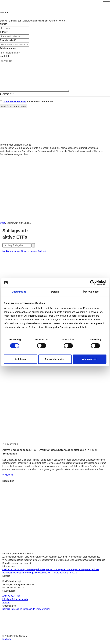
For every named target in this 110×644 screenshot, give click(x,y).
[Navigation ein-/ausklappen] (106, 4)
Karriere (6, 609)
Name (4, 24)
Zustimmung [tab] (19, 292)
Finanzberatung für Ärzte (65, 573)
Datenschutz (29, 609)
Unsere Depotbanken (35, 569)
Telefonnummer (9, 48)
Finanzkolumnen (29, 251)
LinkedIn (5, 13)
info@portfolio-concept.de (15, 599)
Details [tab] (55, 292)
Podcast (42, 251)
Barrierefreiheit (43, 609)
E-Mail (4, 32)
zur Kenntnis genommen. (28, 102)
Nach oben (8, 639)
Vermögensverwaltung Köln (39, 573)
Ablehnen (20, 359)
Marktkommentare (11, 251)
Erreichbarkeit (8, 40)
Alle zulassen (90, 359)
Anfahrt (6, 603)
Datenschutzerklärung (14, 102)
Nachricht (5, 56)
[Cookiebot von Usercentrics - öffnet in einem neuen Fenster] (92, 283)
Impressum (16, 609)
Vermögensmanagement (80, 569)
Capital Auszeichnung (13, 569)
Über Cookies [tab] (91, 292)
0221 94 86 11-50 (11, 596)
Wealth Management (56, 569)
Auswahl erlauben (55, 359)
